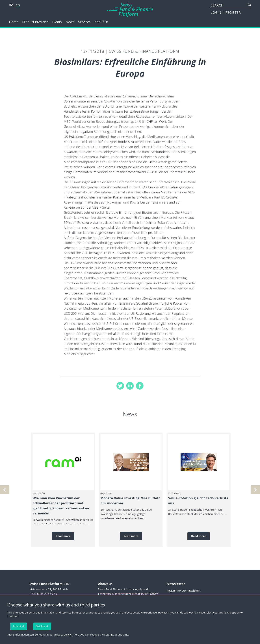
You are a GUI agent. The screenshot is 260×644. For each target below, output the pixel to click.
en (18, 5)
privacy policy (63, 635)
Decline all (42, 626)
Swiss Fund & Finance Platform (144, 51)
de (11, 5)
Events (57, 22)
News (70, 22)
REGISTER (233, 12)
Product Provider (35, 22)
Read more (63, 536)
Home (14, 22)
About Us (102, 22)
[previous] (255, 490)
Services (84, 22)
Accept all (19, 626)
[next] (5, 490)
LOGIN (216, 12)
